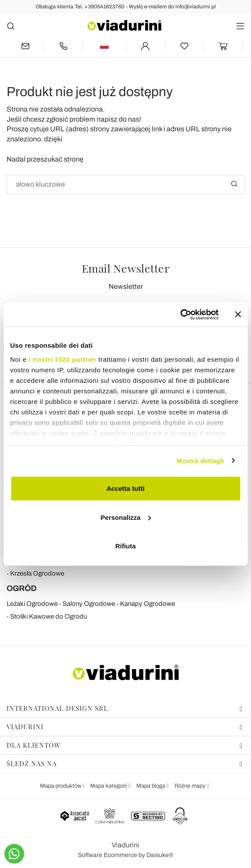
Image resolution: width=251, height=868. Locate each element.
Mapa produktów (61, 786)
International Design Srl (125, 708)
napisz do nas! (119, 119)
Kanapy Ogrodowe (147, 604)
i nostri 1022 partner (62, 359)
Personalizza (126, 517)
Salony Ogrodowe (89, 604)
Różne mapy (191, 786)
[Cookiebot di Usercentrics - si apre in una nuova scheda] (180, 314)
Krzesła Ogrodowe (37, 573)
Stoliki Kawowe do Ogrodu (49, 616)
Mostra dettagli (200, 460)
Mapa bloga (151, 786)
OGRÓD (22, 588)
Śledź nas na (125, 764)
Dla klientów (125, 745)
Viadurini (125, 727)
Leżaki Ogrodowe (32, 604)
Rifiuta (125, 546)
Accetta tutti (125, 488)
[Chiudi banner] (238, 314)
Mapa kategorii (109, 786)
